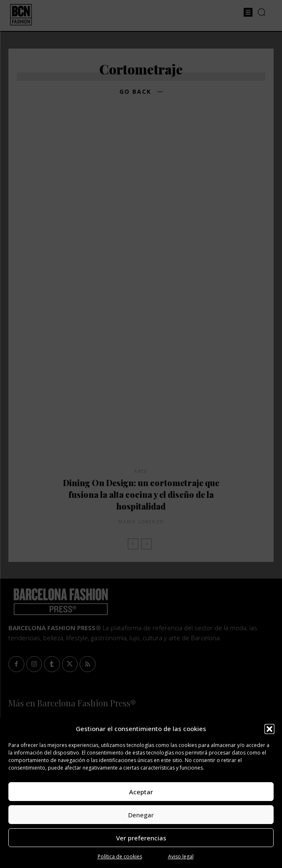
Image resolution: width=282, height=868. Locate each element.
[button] (269, 729)
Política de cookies (120, 856)
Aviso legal (181, 856)
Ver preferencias (141, 838)
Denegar (141, 815)
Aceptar (141, 792)
